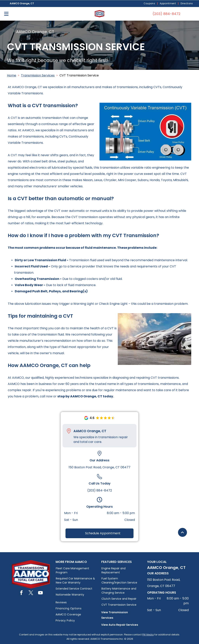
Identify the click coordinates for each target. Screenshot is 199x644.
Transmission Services (38, 75)
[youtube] (40, 593)
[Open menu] (6, 14)
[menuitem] (150, 4)
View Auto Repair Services (120, 625)
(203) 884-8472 (100, 490)
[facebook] (21, 593)
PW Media (148, 635)
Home (12, 75)
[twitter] (31, 593)
